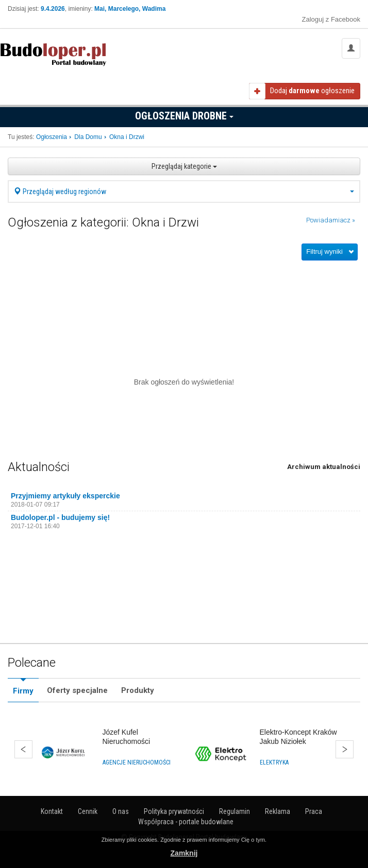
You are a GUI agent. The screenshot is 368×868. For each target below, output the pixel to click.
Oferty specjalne (77, 690)
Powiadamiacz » (331, 220)
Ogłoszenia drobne (184, 116)
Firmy (23, 691)
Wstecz (23, 749)
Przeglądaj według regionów (184, 192)
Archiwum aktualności (324, 467)
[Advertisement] (184, 292)
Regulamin (235, 811)
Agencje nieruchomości (137, 762)
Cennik (88, 811)
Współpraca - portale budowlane (186, 822)
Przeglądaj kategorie (184, 166)
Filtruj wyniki (324, 251)
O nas (121, 811)
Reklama (278, 811)
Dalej (345, 749)
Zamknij (184, 853)
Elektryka (274, 762)
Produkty (138, 690)
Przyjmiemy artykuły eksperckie (65, 496)
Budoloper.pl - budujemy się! (60, 517)
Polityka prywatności (174, 811)
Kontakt (52, 811)
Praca (314, 811)
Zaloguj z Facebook (331, 19)
